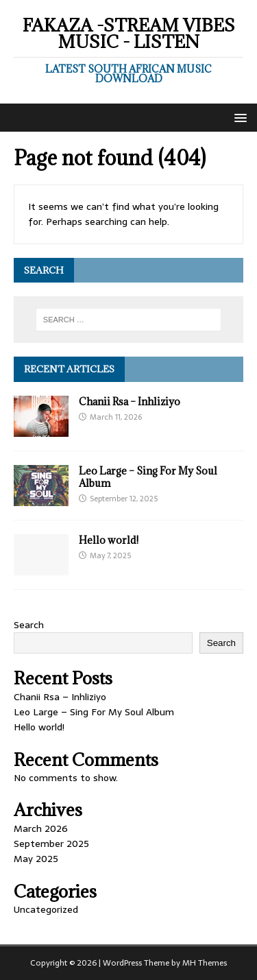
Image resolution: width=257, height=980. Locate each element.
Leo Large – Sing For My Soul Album (148, 477)
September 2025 (51, 844)
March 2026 (41, 828)
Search (29, 625)
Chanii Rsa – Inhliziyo (130, 402)
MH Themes (205, 963)
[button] (238, 117)
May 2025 (36, 859)
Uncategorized (46, 909)
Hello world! (109, 540)
